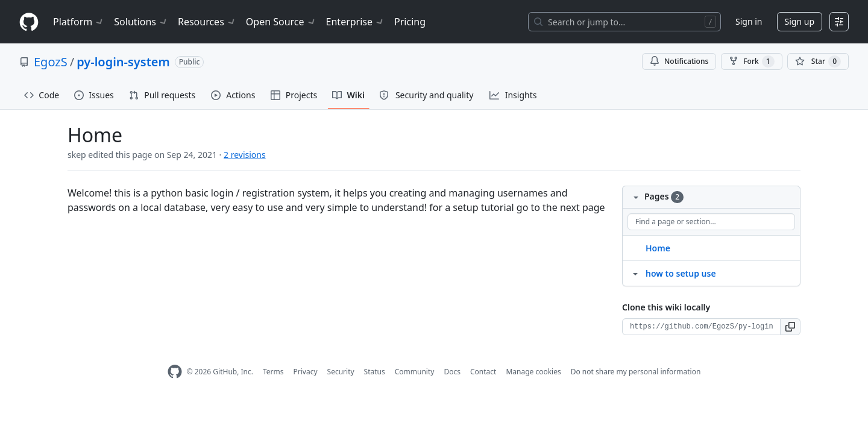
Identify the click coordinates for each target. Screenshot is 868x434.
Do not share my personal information (636, 372)
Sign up (800, 21)
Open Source (281, 22)
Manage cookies (533, 372)
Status (375, 372)
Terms (273, 372)
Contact (483, 372)
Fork (751, 61)
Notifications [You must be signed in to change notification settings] (679, 61)
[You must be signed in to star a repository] (818, 61)
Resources (207, 22)
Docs (452, 372)
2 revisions (245, 155)
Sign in (749, 21)
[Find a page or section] (711, 222)
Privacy (306, 372)
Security (341, 372)
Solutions (141, 22)
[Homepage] (29, 22)
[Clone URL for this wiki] (701, 327)
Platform (79, 22)
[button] (791, 327)
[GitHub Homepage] (175, 372)
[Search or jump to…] (624, 22)
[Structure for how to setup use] (635, 273)
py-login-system (123, 62)
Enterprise (355, 22)
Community (415, 372)
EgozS (51, 62)
